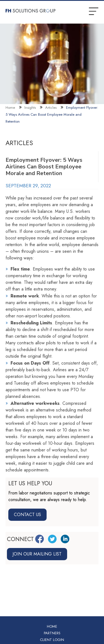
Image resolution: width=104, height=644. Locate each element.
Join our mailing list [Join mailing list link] (37, 554)
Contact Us (27, 515)
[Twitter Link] (52, 539)
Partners (52, 633)
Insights (30, 108)
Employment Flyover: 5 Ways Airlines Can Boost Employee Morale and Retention (52, 114)
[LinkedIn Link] (65, 539)
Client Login (52, 640)
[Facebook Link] (40, 539)
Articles (51, 108)
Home (10, 108)
